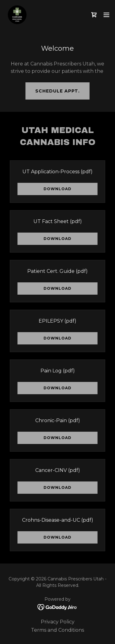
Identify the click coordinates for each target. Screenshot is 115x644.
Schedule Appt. (57, 91)
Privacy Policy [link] (58, 622)
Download (57, 189)
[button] (106, 15)
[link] (17, 15)
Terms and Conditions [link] (57, 630)
